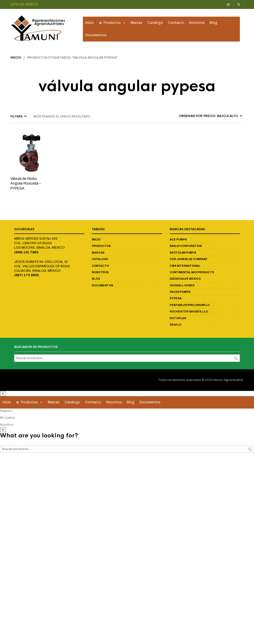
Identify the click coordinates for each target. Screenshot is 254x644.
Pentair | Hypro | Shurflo (190, 306)
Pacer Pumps (180, 293)
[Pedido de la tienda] (210, 117)
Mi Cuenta (7, 418)
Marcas (137, 23)
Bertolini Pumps (183, 253)
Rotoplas (178, 319)
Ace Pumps (178, 240)
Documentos (96, 35)
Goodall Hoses (182, 286)
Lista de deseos (24, 4)
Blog (213, 23)
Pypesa (176, 299)
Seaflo (175, 325)
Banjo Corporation (186, 247)
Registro (6, 411)
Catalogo (155, 23)
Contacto (176, 23)
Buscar (236, 359)
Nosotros (197, 23)
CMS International (185, 266)
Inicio (90, 23)
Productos (115, 23)
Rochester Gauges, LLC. (189, 312)
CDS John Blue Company (189, 260)
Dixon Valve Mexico (185, 279)
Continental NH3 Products (192, 273)
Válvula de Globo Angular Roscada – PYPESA (26, 184)
